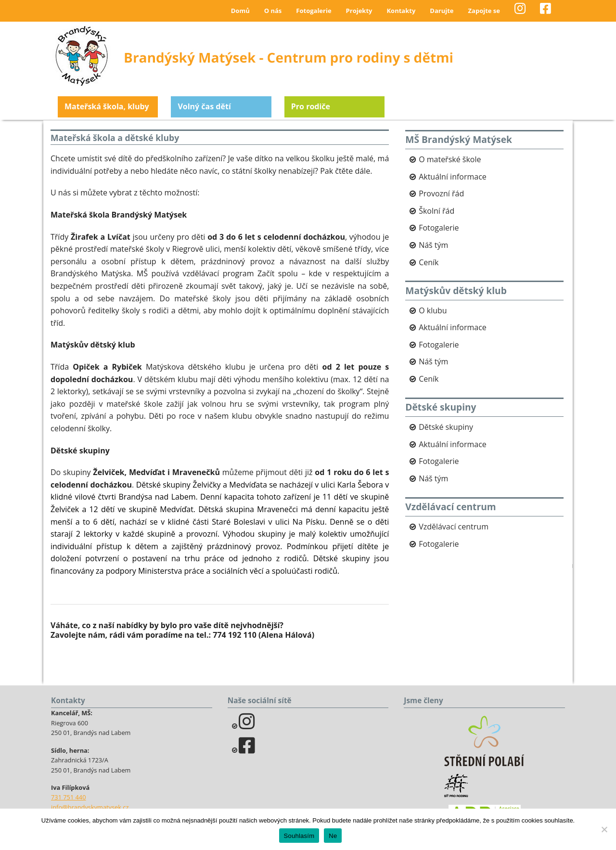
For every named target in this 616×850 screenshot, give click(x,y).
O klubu (433, 310)
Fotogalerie (314, 11)
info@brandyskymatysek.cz (90, 807)
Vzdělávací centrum (454, 527)
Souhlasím (299, 836)
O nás (273, 11)
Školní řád (436, 211)
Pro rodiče (311, 106)
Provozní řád (441, 193)
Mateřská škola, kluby (107, 106)
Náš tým (433, 245)
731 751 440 (69, 797)
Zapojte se (484, 11)
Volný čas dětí (204, 106)
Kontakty (401, 11)
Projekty (359, 11)
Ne (333, 836)
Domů (240, 11)
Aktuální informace (453, 177)
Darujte (442, 11)
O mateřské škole (450, 159)
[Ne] (604, 829)
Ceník (429, 262)
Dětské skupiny (446, 427)
